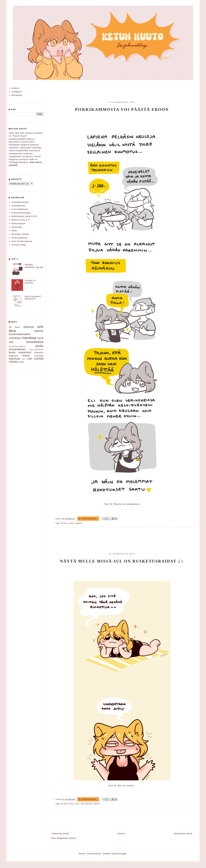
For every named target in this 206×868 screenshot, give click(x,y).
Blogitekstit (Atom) (66, 838)
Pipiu (14, 231)
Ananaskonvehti (20, 202)
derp (72, 523)
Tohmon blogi (19, 245)
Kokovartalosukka (21, 213)
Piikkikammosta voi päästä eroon (122, 109)
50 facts (65, 523)
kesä (77, 804)
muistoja (39, 356)
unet (24, 359)
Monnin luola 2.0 (20, 220)
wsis (22, 362)
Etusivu (121, 834)
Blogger (123, 854)
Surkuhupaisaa (19, 238)
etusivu (15, 88)
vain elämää (86, 804)
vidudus (97, 804)
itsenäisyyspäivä (17, 346)
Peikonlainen (18, 224)
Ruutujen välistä (20, 234)
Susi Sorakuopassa (22, 241)
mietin (26, 356)
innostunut (35, 342)
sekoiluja (14, 359)
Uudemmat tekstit (60, 834)
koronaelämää (37, 349)
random (78, 523)
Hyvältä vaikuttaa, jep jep (34, 266)
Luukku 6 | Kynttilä (30, 282)
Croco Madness (20, 209)
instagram (17, 92)
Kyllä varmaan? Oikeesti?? (33, 298)
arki (40, 327)
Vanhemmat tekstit (183, 834)
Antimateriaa (18, 206)
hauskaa (29, 338)
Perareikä (17, 227)
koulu (12, 352)
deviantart (17, 95)
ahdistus (29, 327)
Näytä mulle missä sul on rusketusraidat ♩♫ (122, 561)
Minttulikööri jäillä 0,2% (24, 216)
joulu (40, 346)
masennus (25, 352)
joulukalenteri (17, 349)
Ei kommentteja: (88, 519)
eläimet (39, 331)
